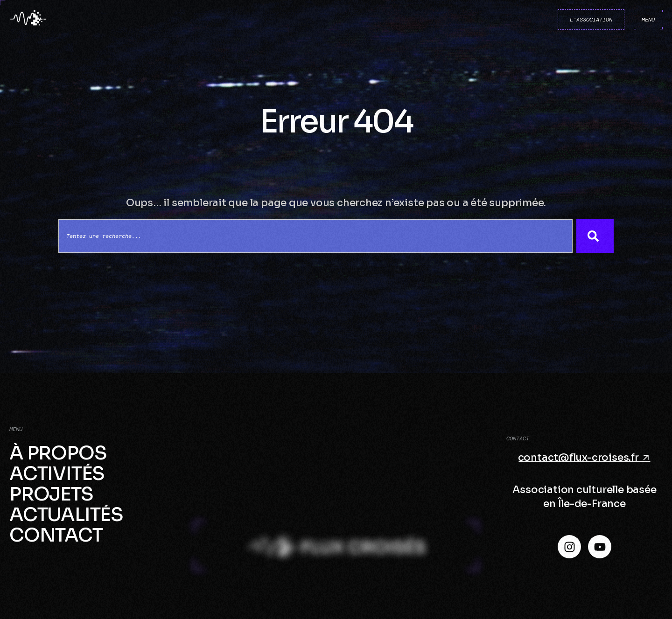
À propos (58, 453)
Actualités (66, 515)
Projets (51, 494)
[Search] (595, 236)
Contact (56, 536)
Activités (57, 474)
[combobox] (315, 236)
